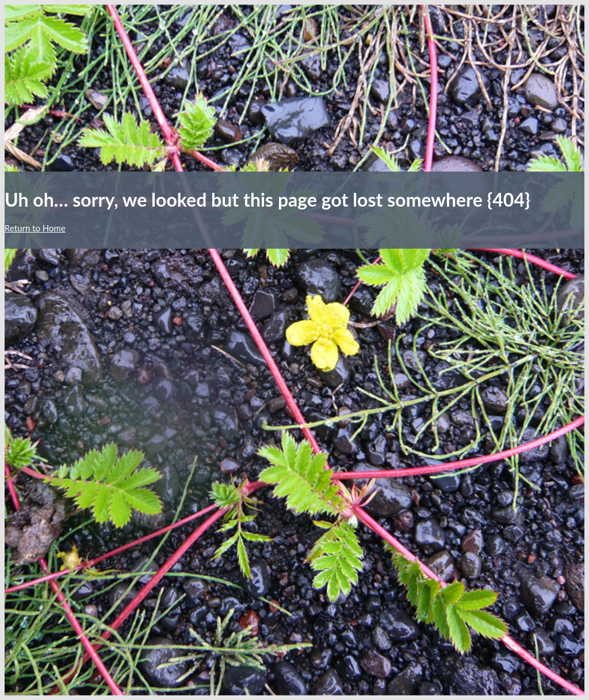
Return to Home (35, 228)
